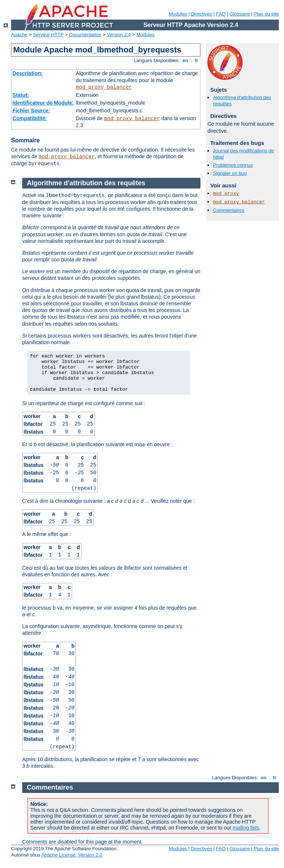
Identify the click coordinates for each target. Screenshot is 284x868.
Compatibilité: (30, 118)
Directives (201, 14)
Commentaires (229, 210)
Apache (19, 35)
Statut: (21, 95)
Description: (28, 73)
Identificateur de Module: (43, 103)
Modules (178, 14)
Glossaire (240, 14)
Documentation (85, 35)
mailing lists (246, 828)
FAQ (221, 14)
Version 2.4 (119, 35)
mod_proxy (226, 194)
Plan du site (266, 14)
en (185, 60)
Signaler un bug (230, 173)
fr (197, 60)
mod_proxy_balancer (104, 87)
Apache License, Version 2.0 (72, 855)
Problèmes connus (233, 165)
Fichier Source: (31, 111)
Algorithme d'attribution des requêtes (86, 183)
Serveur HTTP (48, 35)
